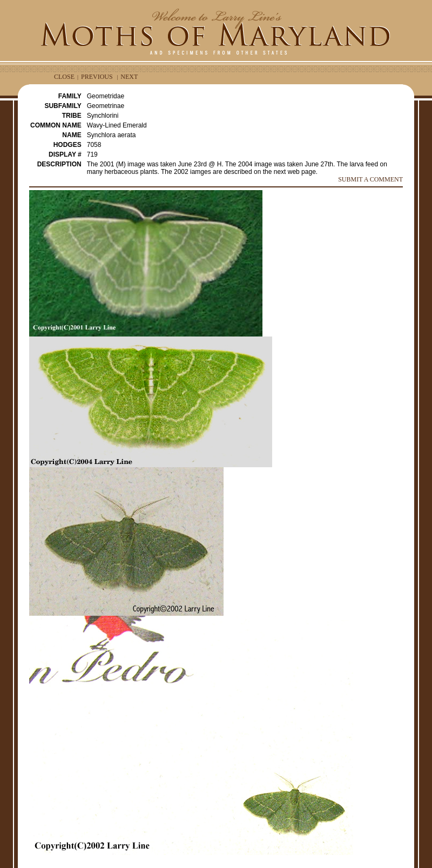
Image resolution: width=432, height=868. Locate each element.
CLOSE (64, 77)
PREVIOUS (97, 77)
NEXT (129, 77)
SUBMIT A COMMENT (370, 179)
